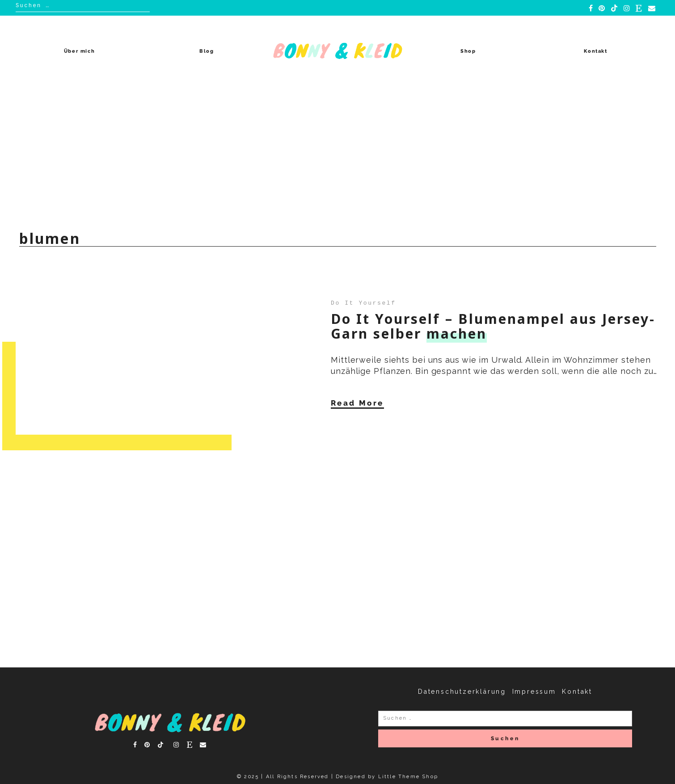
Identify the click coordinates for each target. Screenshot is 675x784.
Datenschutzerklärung (462, 692)
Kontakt (596, 51)
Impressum (534, 692)
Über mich (80, 51)
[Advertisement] (337, 154)
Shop (468, 51)
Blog (207, 51)
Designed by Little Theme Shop (387, 777)
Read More (357, 403)
